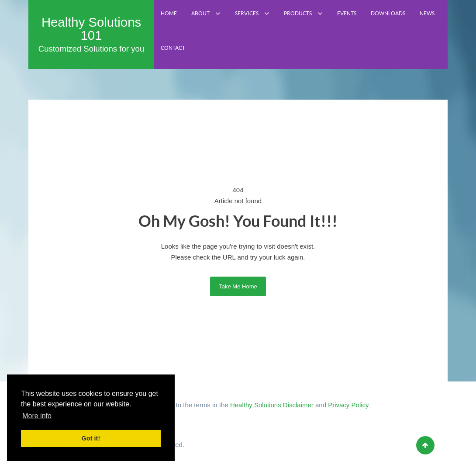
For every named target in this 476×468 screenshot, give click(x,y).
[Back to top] (425, 445)
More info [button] (37, 416)
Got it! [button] (91, 438)
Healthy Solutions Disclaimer (272, 405)
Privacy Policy (348, 405)
